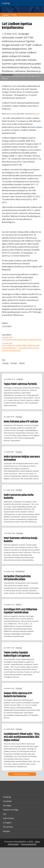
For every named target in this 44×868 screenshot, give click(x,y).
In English (7, 823)
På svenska (8, 827)
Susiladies (7, 801)
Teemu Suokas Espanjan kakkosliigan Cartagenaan (17, 654)
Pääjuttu (22, 363)
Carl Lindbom (7, 326)
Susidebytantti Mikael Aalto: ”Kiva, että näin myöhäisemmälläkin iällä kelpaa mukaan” (22, 737)
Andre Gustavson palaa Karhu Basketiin (19, 496)
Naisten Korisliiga (11, 810)
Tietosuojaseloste (29, 844)
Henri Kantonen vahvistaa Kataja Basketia (21, 540)
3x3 (5, 814)
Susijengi (6, 15)
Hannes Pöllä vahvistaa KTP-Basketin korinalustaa (18, 695)
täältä (37, 114)
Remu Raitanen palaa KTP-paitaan (21, 422)
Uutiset (14, 15)
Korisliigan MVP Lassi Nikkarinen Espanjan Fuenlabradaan (20, 611)
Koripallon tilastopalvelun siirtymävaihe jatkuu (17, 578)
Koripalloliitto (20, 572)
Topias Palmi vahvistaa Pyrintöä (20, 384)
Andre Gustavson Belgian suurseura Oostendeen (22, 458)
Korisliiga (14, 363)
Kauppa (6, 831)
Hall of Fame (9, 818)
